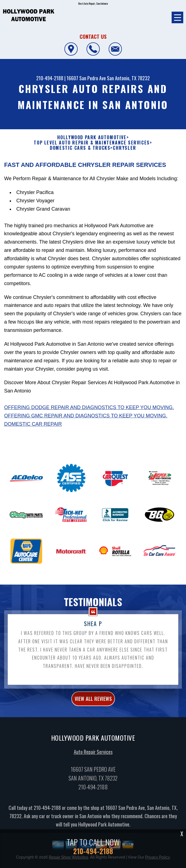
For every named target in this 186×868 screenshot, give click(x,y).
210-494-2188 (50, 78)
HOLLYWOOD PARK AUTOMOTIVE (92, 137)
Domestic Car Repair (33, 434)
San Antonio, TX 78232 (128, 78)
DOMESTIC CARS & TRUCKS (80, 148)
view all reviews (93, 709)
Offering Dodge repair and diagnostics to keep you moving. (89, 417)
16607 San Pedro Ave (86, 78)
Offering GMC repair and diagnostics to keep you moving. (86, 425)
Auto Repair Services (93, 762)
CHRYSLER (125, 148)
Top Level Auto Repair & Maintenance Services (92, 143)
